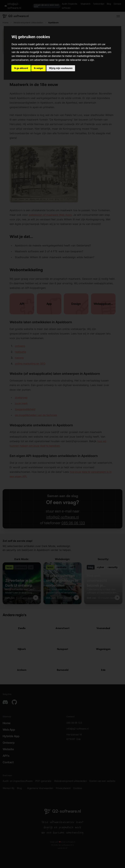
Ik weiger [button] (38, 68)
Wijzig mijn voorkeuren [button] (61, 68)
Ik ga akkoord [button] (21, 68)
